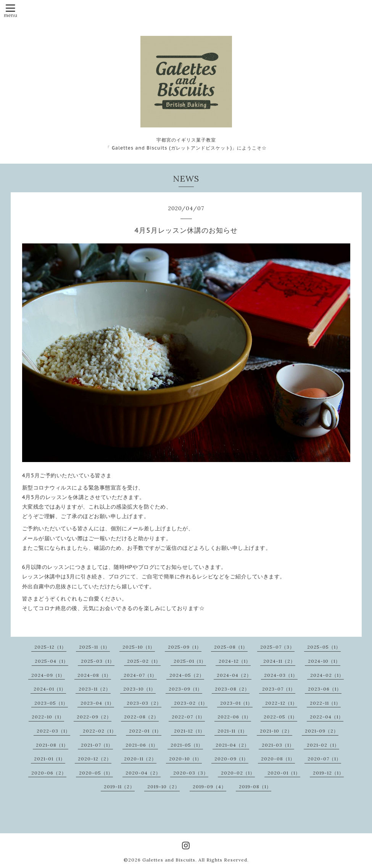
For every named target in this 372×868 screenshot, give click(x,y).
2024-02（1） (327, 675)
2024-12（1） (235, 661)
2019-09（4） (209, 787)
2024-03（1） (281, 675)
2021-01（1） (50, 759)
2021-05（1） (187, 745)
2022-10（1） (48, 717)
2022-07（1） (188, 717)
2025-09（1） (185, 647)
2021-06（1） (142, 745)
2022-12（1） (281, 703)
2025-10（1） (139, 647)
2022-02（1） (100, 731)
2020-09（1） (231, 759)
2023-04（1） (97, 703)
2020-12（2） (95, 759)
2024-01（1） (50, 689)
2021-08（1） (52, 745)
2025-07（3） (277, 647)
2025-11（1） (94, 647)
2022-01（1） (145, 731)
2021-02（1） (323, 745)
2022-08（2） (141, 717)
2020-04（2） (143, 773)
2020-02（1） (238, 773)
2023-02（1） (191, 703)
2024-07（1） (140, 675)
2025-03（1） (98, 661)
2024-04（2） (234, 675)
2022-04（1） (327, 717)
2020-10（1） (185, 759)
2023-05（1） (51, 703)
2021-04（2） (232, 745)
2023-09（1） (185, 689)
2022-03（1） (53, 731)
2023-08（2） (232, 689)
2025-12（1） (50, 647)
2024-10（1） (324, 661)
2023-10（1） (139, 689)
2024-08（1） (94, 675)
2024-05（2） (187, 675)
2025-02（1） (144, 661)
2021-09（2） (322, 731)
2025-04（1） (52, 661)
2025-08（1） (231, 647)
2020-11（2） (140, 759)
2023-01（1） (236, 703)
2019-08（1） (255, 787)
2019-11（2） (119, 787)
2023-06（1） (325, 689)
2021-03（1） (278, 745)
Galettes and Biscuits (169, 860)
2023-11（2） (95, 689)
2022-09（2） (94, 717)
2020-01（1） (284, 773)
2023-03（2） (144, 703)
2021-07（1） (97, 745)
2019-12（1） (328, 773)
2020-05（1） (96, 773)
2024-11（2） (279, 661)
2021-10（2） (276, 731)
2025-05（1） (324, 647)
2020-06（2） (49, 773)
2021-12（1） (189, 731)
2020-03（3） (191, 773)
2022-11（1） (325, 703)
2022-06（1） (234, 717)
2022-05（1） (280, 717)
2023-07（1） (279, 689)
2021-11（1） (232, 731)
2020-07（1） (324, 759)
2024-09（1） (48, 675)
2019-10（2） (163, 787)
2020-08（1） (278, 759)
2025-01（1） (190, 661)
